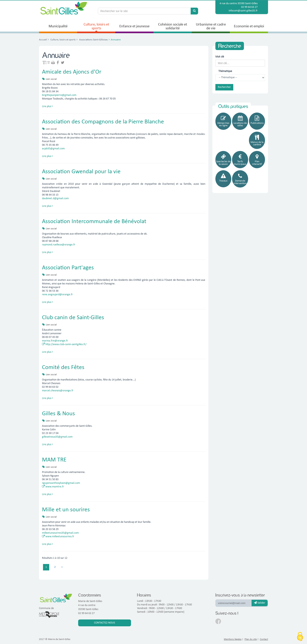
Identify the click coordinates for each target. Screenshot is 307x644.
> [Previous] (62, 567)
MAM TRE (54, 460)
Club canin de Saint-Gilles (73, 318)
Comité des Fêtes (63, 368)
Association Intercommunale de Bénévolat (94, 222)
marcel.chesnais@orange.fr (58, 391)
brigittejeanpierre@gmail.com (59, 95)
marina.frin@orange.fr (55, 341)
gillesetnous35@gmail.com (57, 437)
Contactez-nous (104, 623)
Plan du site (251, 639)
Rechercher (224, 87)
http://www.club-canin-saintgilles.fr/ (64, 344)
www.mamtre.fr (53, 487)
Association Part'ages (68, 268)
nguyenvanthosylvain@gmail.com (61, 483)
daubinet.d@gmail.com (55, 198)
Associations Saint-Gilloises (93, 40)
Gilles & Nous (58, 414)
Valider (260, 603)
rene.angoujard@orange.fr (57, 295)
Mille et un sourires (66, 510)
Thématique (223, 71)
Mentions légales (233, 639)
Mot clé (220, 57)
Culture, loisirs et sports (63, 40)
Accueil (43, 40)
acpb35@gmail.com (53, 149)
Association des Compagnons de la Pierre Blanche (103, 122)
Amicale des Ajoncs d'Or (72, 72)
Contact (264, 639)
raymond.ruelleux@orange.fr (59, 245)
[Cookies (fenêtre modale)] (300, 637)
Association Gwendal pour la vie (81, 172)
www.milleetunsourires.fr (58, 537)
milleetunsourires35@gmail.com (60, 533)
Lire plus (47, 106)
